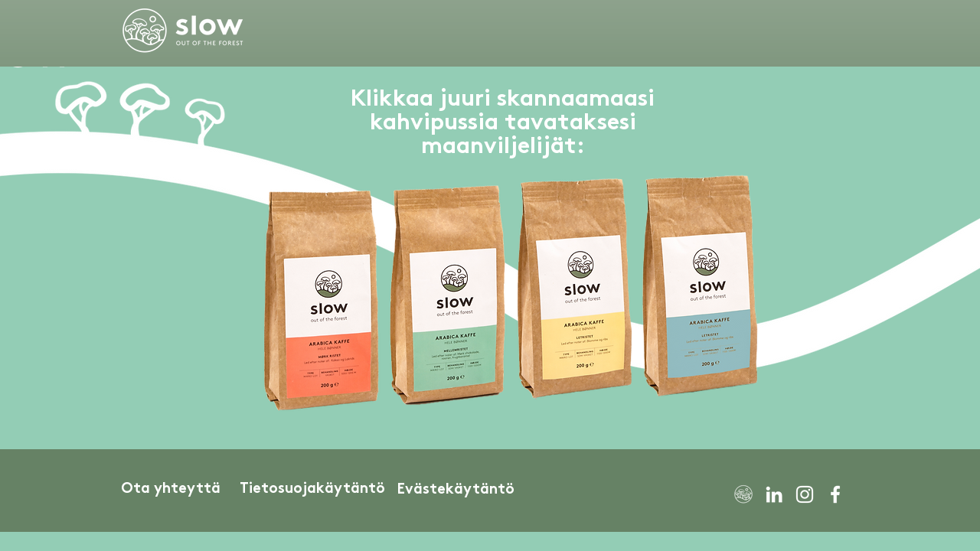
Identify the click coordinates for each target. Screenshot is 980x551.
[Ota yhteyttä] (171, 490)
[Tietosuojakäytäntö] (312, 490)
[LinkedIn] (774, 494)
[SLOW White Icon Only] (743, 494)
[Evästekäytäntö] (456, 491)
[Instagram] (805, 494)
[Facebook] (835, 494)
